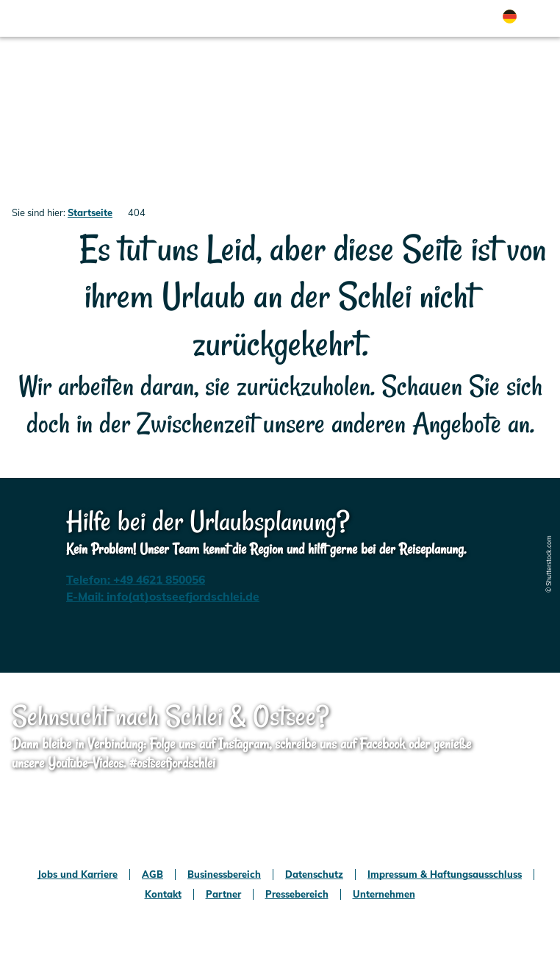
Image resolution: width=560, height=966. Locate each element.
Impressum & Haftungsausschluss (445, 874)
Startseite (90, 212)
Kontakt (163, 894)
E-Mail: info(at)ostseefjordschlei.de (163, 596)
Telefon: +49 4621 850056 (136, 579)
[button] (380, 18)
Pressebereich (297, 894)
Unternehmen (384, 894)
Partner (223, 894)
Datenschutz (314, 874)
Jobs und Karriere (78, 874)
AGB (152, 874)
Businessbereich (224, 874)
